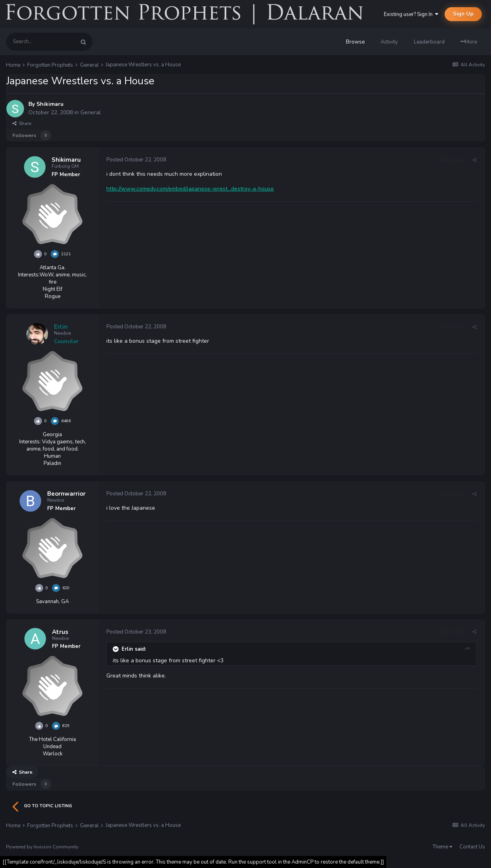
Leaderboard (429, 42)
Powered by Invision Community (42, 847)
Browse (355, 42)
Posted (136, 160)
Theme (442, 847)
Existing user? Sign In (411, 14)
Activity (389, 42)
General (91, 112)
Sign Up (463, 14)
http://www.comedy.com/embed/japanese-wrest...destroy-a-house (190, 189)
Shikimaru (50, 104)
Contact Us (472, 847)
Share (22, 123)
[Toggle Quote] (116, 649)
